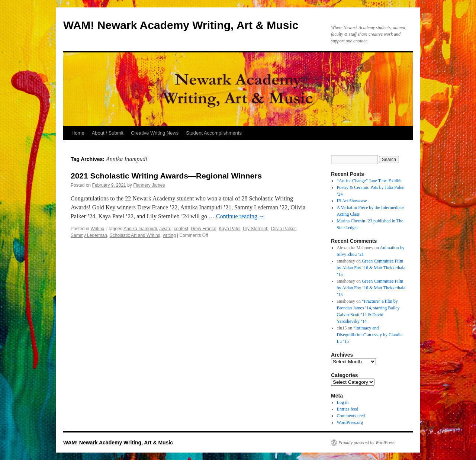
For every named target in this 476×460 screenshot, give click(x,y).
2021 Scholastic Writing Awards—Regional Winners (166, 176)
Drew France (204, 229)
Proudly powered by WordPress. (367, 443)
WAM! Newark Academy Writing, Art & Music (181, 25)
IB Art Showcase (352, 201)
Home (78, 133)
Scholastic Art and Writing (135, 235)
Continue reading (240, 216)
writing (169, 235)
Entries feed (348, 409)
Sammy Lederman (89, 235)
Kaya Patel (229, 229)
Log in (343, 402)
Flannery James (149, 185)
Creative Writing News (155, 133)
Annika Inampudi (140, 229)
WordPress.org (350, 422)
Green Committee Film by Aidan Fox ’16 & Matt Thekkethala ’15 (371, 268)
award (165, 229)
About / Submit (108, 133)
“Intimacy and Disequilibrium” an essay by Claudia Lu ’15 (370, 335)
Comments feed (351, 416)
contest (181, 229)
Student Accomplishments (214, 133)
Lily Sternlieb (256, 229)
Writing (97, 229)
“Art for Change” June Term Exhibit (369, 181)
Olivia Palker (283, 229)
